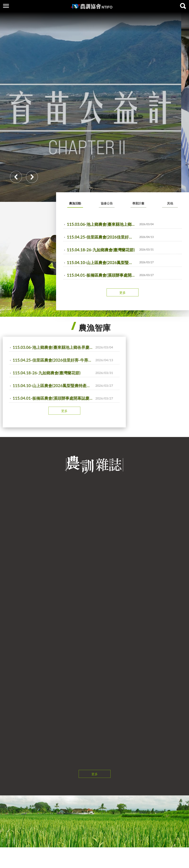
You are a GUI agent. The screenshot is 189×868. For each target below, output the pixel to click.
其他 (170, 203)
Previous (16, 177)
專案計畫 (138, 203)
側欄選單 (6, 6)
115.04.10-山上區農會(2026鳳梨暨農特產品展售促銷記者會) (102, 262)
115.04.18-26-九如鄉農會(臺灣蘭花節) (101, 250)
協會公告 (107, 203)
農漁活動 (75, 203)
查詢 (183, 6)
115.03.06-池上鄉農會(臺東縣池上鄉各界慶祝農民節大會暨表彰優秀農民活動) (102, 224)
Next (32, 177)
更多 (123, 292)
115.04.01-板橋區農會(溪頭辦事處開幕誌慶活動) (102, 275)
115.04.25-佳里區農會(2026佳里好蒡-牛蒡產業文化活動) (102, 237)
